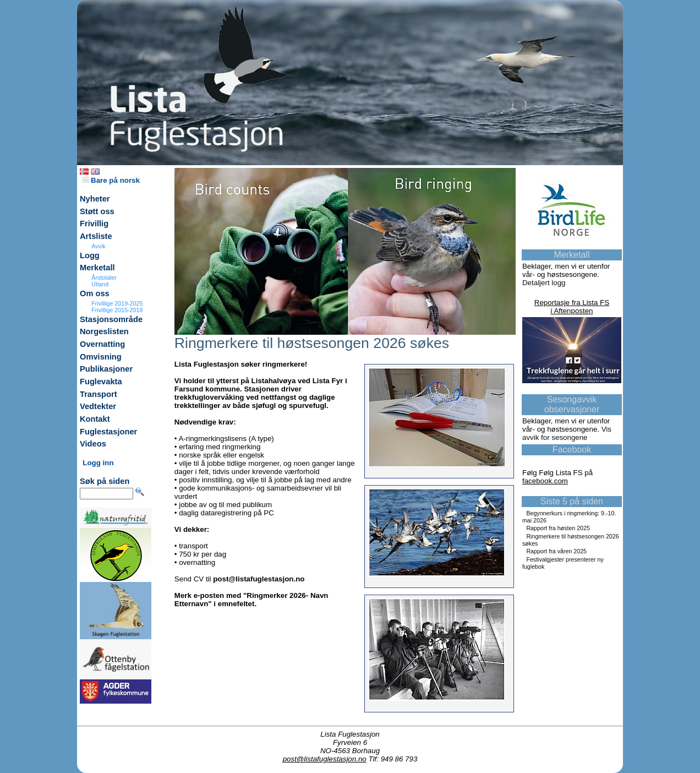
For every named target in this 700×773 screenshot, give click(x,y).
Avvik (98, 246)
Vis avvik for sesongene (567, 433)
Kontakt (95, 419)
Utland (100, 284)
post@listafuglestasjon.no (325, 759)
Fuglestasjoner (108, 432)
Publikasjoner (106, 369)
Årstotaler (104, 277)
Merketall (97, 268)
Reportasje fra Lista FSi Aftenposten (572, 307)
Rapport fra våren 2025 (556, 551)
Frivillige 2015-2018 (117, 310)
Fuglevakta (101, 382)
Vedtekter (98, 406)
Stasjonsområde (111, 319)
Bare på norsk (111, 180)
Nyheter (95, 199)
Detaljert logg (544, 283)
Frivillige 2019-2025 (117, 303)
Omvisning (101, 357)
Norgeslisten (104, 331)
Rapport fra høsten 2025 (558, 528)
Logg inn (98, 463)
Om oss (95, 293)
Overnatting (102, 344)
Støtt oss (97, 211)
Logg (90, 255)
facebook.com (545, 481)
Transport (99, 394)
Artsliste (96, 236)
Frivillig (94, 224)
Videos (93, 444)
